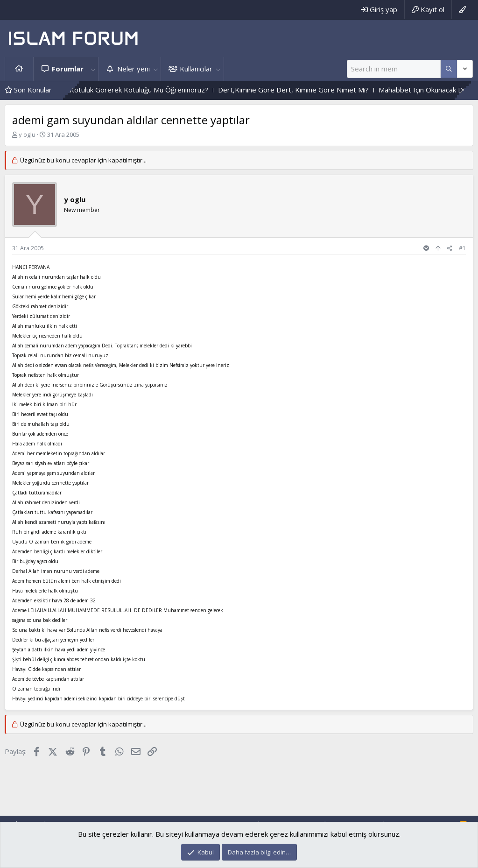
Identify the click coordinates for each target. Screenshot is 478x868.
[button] (93, 69)
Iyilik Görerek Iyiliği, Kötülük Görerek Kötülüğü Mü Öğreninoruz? (127, 90)
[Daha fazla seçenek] (449, 69)
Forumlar (68, 69)
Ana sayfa (19, 69)
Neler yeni (134, 69)
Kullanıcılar (196, 69)
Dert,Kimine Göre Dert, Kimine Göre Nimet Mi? (313, 90)
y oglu (27, 134)
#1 (462, 248)
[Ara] (394, 69)
